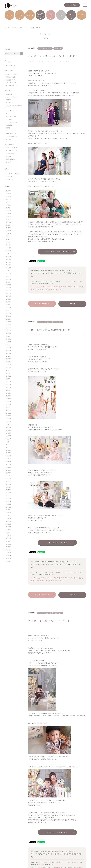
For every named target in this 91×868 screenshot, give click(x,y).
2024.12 (8, 239)
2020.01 (8, 407)
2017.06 (8, 496)
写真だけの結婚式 (11, 77)
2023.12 (8, 273)
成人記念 (9, 162)
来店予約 (73, 5)
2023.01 (8, 305)
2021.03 (8, 367)
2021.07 (8, 356)
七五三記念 (9, 125)
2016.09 (8, 521)
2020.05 (8, 396)
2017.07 (8, 493)
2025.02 (8, 234)
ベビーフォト (10, 114)
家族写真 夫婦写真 (11, 83)
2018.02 (8, 473)
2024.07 (8, 253)
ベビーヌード (10, 111)
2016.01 (8, 544)
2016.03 (8, 538)
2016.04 (8, 535)
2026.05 (8, 191)
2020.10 (8, 382)
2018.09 (8, 453)
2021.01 (8, 373)
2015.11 (8, 550)
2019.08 (8, 422)
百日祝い (9, 139)
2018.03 (8, 470)
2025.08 (8, 216)
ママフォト (9, 119)
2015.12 (8, 547)
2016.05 (8, 533)
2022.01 (8, 339)
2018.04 (8, 467)
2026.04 (8, 194)
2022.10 (8, 313)
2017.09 (8, 487)
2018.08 (8, 456)
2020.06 (8, 393)
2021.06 (8, 359)
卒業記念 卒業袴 (11, 80)
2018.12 (8, 444)
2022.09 (8, 316)
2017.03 (8, 504)
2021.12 (8, 342)
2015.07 (8, 561)
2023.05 (8, 293)
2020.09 (8, 385)
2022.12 (8, 308)
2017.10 (8, 484)
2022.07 (8, 322)
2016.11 (8, 515)
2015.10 (8, 552)
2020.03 (8, 402)
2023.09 (8, 282)
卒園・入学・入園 (11, 134)
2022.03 (8, 333)
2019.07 (8, 424)
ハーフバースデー (11, 103)
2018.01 (8, 476)
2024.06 (8, 256)
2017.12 (8, 478)
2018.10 (8, 450)
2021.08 (8, 353)
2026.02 (8, 199)
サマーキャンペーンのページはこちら (57, 252)
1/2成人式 (9, 94)
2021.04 (8, 365)
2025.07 (8, 219)
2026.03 (8, 196)
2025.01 (8, 236)
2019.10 (8, 416)
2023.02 (8, 302)
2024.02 (8, 268)
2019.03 (8, 436)
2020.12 (8, 376)
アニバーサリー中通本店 (13, 174)
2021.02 (8, 370)
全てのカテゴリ (10, 66)
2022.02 (8, 336)
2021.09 (8, 350)
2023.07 (8, 288)
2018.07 (8, 459)
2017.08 (8, 490)
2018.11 (8, 447)
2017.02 (8, 507)
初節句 (8, 128)
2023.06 (8, 290)
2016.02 (8, 541)
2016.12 (8, 513)
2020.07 (8, 390)
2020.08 (8, 387)
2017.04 (8, 501)
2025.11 (8, 208)
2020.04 (8, 399)
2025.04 (8, 228)
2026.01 (8, 202)
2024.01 (8, 271)
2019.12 (8, 410)
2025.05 (8, 225)
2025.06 (8, 222)
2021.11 (8, 345)
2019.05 (8, 430)
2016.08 (8, 524)
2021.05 (8, 362)
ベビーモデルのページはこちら (57, 543)
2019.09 (8, 419)
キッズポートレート (12, 151)
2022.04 (8, 330)
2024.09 (8, 248)
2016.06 (8, 530)
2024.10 (8, 245)
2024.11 (8, 242)
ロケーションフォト (12, 122)
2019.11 (8, 413)
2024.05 (8, 259)
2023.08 (8, 285)
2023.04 (8, 296)
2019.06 (8, 427)
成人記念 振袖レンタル (12, 85)
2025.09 (8, 214)
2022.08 (8, 319)
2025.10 (8, 211)
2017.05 (8, 498)
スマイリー (9, 176)
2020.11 (8, 379)
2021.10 (8, 347)
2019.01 (8, 441)
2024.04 (8, 262)
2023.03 (8, 299)
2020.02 (8, 404)
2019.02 (8, 439)
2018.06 (8, 461)
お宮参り (9, 100)
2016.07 (8, 527)
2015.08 (8, 558)
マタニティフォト (11, 116)
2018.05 (8, 464)
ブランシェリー (10, 179)
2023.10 (8, 279)
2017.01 (8, 510)
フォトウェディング (12, 153)
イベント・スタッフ (12, 74)
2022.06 (8, 325)
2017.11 (8, 481)
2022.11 (8, 310)
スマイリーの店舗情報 (42, 304)
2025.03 (8, 231)
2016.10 (8, 518)
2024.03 (8, 265)
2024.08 (8, 251)
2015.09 (8, 555)
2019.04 (8, 433)
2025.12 (8, 205)
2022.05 (8, 328)
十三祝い (9, 131)
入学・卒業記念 (10, 159)
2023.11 (8, 276)
